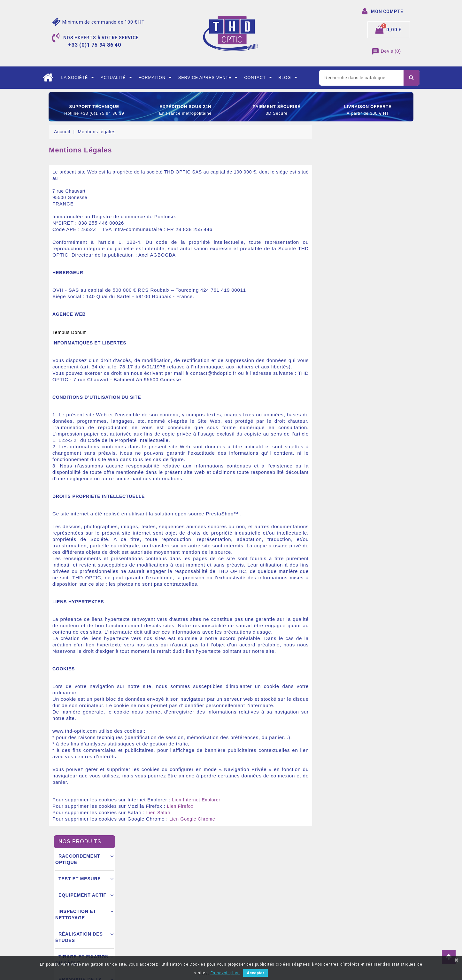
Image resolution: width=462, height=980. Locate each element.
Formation (155, 78)
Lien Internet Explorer (297, 800)
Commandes (249, 902)
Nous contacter (158, 931)
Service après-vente (208, 78)
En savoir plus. (225, 973)
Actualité (116, 78)
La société (78, 78)
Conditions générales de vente (174, 892)
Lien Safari (259, 813)
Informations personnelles (263, 883)
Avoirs (242, 912)
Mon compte (155, 940)
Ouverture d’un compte (166, 921)
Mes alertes (248, 940)
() (386, 51)
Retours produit (252, 892)
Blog (288, 78)
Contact (258, 78)
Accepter (255, 973)
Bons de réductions (256, 931)
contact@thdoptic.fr (78, 940)
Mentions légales (160, 883)
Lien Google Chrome (293, 819)
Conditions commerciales (169, 912)
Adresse (244, 921)
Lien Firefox (281, 806)
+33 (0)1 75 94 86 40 (79, 931)
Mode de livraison (161, 902)
